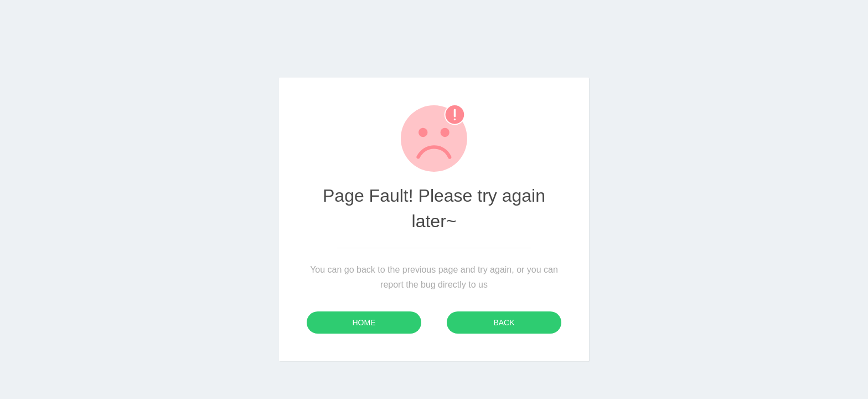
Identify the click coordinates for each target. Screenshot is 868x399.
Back (504, 323)
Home (364, 323)
